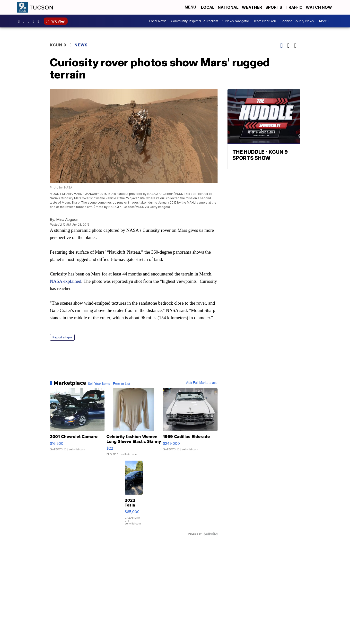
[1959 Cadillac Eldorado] (190, 424)
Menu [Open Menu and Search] (190, 7)
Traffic (294, 7)
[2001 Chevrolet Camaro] (77, 424)
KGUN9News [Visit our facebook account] (20, 21)
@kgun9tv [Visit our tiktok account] (39, 21)
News (81, 45)
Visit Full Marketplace (202, 383)
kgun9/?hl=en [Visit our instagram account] (25, 21)
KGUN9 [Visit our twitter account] (30, 21)
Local (208, 7)
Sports (274, 7)
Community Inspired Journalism (194, 21)
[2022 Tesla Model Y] (134, 495)
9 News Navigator (236, 21)
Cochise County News (297, 21)
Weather (252, 7)
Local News (158, 21)
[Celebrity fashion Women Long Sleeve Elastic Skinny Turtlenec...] (134, 424)
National (228, 7)
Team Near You (265, 21)
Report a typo (62, 337)
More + (324, 21)
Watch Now (319, 7)
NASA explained (66, 281)
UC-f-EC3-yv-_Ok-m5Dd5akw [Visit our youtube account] (35, 21)
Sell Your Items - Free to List (109, 384)
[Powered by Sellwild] (210, 534)
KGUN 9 (58, 45)
